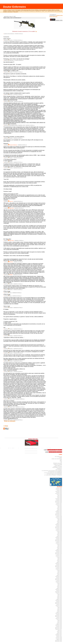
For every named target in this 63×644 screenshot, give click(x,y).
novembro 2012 (59, 579)
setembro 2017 (59, 635)
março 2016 (59, 620)
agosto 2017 (59, 634)
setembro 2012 (59, 576)
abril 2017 (60, 630)
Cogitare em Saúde (58, 466)
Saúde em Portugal (58, 464)
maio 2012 (60, 572)
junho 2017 (59, 632)
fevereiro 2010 (59, 543)
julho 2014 (60, 598)
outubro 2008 (59, 526)
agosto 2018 (59, 639)
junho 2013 (59, 586)
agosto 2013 (59, 588)
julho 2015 (60, 611)
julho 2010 (60, 548)
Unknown (11, 262)
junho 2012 (59, 573)
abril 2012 (60, 571)
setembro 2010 (59, 551)
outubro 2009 (59, 539)
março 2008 (59, 518)
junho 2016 (59, 623)
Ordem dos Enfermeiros (57, 459)
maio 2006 (60, 496)
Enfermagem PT (58, 465)
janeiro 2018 (59, 637)
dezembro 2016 (59, 628)
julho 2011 (60, 561)
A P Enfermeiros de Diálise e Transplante (53, 475)
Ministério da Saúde (58, 463)
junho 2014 (59, 597)
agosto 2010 (59, 549)
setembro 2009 (59, 538)
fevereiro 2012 (59, 569)
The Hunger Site (58, 457)
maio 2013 (60, 585)
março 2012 (59, 570)
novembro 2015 (59, 615)
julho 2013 (60, 587)
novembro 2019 (59, 640)
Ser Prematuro (59, 470)
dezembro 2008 (59, 528)
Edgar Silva (12, 208)
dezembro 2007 (59, 515)
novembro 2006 (59, 501)
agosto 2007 (59, 511)
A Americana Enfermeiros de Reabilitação (53, 473)
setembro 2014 (59, 600)
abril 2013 (60, 584)
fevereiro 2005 (59, 489)
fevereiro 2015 (59, 606)
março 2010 (59, 544)
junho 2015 (59, 610)
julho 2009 (60, 535)
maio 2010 (60, 546)
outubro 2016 (59, 626)
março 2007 (59, 505)
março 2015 (59, 607)
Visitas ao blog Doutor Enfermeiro (56, 16)
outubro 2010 (59, 552)
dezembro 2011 (59, 567)
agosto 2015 (59, 612)
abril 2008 (60, 519)
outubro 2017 (59, 636)
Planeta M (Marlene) (13, 145)
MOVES (11, 275)
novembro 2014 (59, 602)
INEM (61, 458)
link (36, 31)
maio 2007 (60, 507)
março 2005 (59, 490)
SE (61, 462)
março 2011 (59, 557)
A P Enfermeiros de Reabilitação (55, 472)
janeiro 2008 (59, 516)
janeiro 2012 (59, 568)
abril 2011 (60, 558)
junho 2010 (59, 547)
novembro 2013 (59, 592)
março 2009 (59, 531)
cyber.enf (11, 201)
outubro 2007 (59, 513)
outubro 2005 (59, 492)
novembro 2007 (59, 514)
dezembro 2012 (59, 580)
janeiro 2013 (59, 581)
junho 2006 (59, 497)
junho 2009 (59, 534)
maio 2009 (60, 533)
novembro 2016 (59, 627)
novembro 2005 (59, 493)
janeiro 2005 (59, 488)
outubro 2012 (59, 578)
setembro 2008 (59, 525)
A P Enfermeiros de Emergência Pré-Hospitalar (52, 471)
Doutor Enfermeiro (14, 7)
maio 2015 (60, 609)
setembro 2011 (59, 564)
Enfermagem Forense (57, 467)
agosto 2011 (59, 562)
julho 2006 (60, 498)
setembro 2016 (59, 625)
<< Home (6, 426)
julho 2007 (60, 510)
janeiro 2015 (59, 605)
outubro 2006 (59, 500)
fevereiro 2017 (59, 629)
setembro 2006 (59, 499)
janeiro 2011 (59, 555)
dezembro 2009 (59, 541)
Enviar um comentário (10, 421)
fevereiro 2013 (59, 582)
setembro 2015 (59, 613)
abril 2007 (60, 506)
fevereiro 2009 (59, 530)
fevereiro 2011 (59, 556)
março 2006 (59, 494)
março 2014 (59, 594)
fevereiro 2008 (59, 517)
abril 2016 (60, 621)
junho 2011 (59, 560)
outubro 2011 (59, 565)
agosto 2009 (59, 537)
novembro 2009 (59, 540)
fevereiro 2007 (59, 504)
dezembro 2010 (59, 554)
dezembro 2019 (59, 641)
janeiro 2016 (59, 617)
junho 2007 (59, 508)
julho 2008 (60, 522)
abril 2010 (60, 545)
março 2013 (59, 583)
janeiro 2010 (59, 542)
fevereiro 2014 (59, 593)
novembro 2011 (59, 566)
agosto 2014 (59, 599)
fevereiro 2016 (59, 619)
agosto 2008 (59, 524)
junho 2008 (59, 521)
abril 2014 (60, 595)
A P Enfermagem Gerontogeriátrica (54, 474)
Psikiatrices (59, 469)
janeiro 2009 (59, 529)
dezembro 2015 (59, 616)
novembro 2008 (59, 527)
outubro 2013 (59, 591)
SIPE (61, 461)
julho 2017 (60, 633)
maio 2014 (60, 596)
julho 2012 (60, 574)
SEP (61, 460)
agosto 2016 (59, 624)
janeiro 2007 (59, 503)
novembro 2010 (59, 553)
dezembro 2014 (59, 603)
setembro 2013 (59, 589)
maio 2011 (60, 559)
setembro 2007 (59, 512)
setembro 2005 (59, 491)
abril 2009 (60, 532)
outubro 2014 (59, 601)
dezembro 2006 (59, 502)
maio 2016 (60, 622)
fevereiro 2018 (59, 638)
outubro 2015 (59, 614)
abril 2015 (60, 608)
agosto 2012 (59, 575)
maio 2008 (60, 520)
